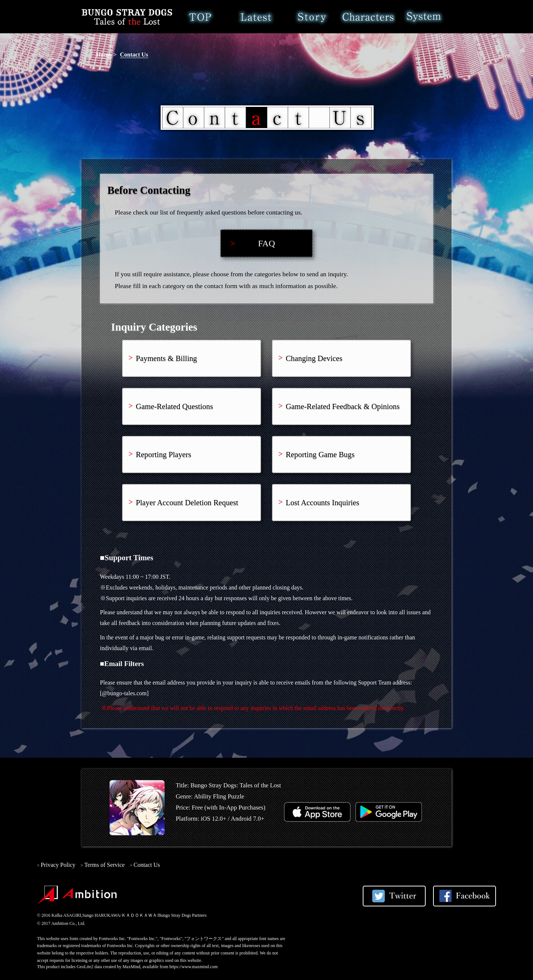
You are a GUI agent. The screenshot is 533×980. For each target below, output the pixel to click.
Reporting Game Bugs (320, 454)
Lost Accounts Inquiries (323, 502)
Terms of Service (105, 865)
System (424, 17)
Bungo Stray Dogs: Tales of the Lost (127, 17)
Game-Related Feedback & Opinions (343, 406)
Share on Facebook (465, 896)
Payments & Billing (166, 358)
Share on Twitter (394, 896)
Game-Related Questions (175, 406)
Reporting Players (164, 454)
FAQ (266, 243)
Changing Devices (314, 358)
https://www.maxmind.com (194, 967)
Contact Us (134, 55)
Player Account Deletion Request (187, 502)
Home (200, 17)
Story (312, 17)
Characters (368, 17)
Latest (256, 17)
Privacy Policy (58, 865)
